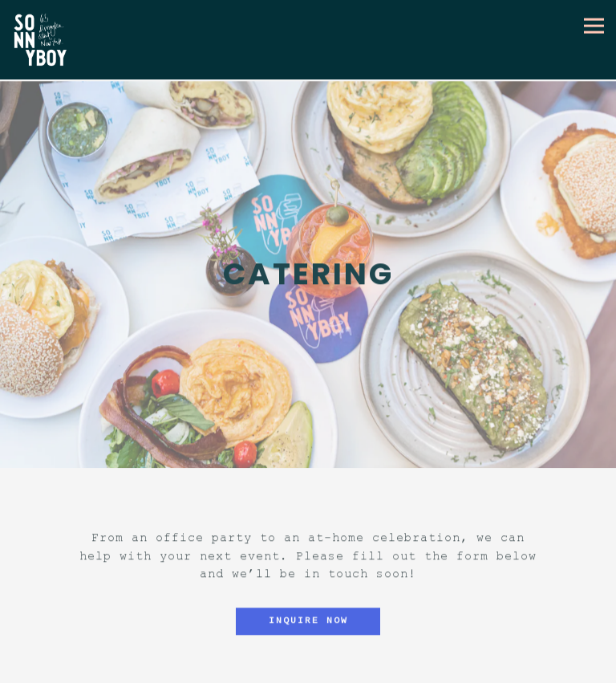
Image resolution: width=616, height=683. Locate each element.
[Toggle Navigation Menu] (594, 25)
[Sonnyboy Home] (45, 40)
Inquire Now (308, 618)
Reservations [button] (308, 669)
